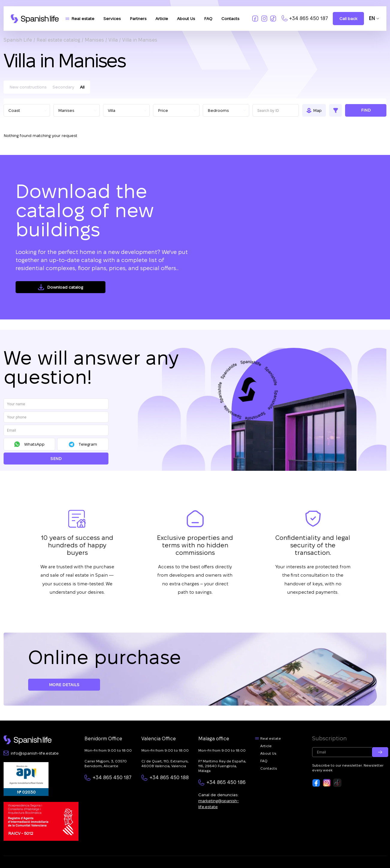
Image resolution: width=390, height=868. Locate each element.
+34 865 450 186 (226, 782)
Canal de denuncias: (219, 801)
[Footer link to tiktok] (337, 783)
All (82, 87)
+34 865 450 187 (309, 18)
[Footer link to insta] (327, 783)
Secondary (63, 87)
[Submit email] (380, 752)
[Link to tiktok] (273, 19)
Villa (113, 40)
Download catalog (65, 287)
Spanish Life (18, 40)
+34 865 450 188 (169, 778)
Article (162, 19)
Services (112, 19)
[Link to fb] (255, 19)
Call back (348, 19)
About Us (186, 19)
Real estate (83, 19)
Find (366, 110)
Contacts (230, 19)
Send (56, 459)
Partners (138, 19)
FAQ (208, 19)
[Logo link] (35, 19)
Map (317, 110)
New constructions (28, 87)
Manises (94, 40)
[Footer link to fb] (316, 783)
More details (64, 685)
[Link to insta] (264, 19)
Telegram (88, 444)
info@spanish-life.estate (35, 753)
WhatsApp (34, 444)
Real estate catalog (58, 40)
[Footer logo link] (28, 740)
